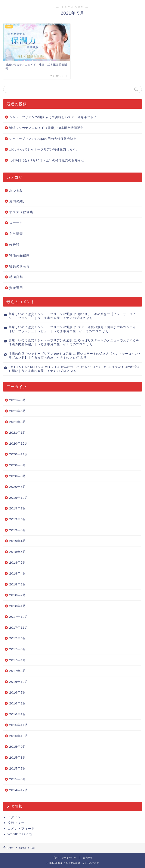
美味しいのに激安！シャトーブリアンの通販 (41, 314)
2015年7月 (18, 768)
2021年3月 (18, 422)
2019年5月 (18, 530)
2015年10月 (19, 736)
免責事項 (88, 858)
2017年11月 (19, 628)
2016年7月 (18, 692)
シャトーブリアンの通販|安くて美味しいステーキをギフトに (53, 117)
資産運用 (16, 288)
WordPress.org (20, 834)
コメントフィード (21, 829)
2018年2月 (18, 595)
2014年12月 (19, 790)
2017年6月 (18, 638)
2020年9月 (18, 465)
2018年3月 (18, 584)
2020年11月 (19, 454)
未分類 (14, 245)
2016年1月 (18, 714)
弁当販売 (16, 234)
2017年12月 (19, 617)
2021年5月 (18, 411)
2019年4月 (18, 541)
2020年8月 (18, 476)
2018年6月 (18, 552)
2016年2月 (18, 703)
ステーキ (16, 223)
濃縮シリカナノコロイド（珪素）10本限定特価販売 (46, 128)
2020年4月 (18, 487)
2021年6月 (18, 400)
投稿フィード (18, 823)
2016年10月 (19, 682)
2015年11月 (19, 725)
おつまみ (16, 190)
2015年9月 (18, 747)
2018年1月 (18, 606)
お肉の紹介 (18, 201)
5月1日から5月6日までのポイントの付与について (44, 367)
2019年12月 (19, 498)
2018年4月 (18, 573)
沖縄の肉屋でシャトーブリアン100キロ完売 (40, 354)
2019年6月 (18, 519)
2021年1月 (18, 433)
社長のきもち (19, 266)
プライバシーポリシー (64, 858)
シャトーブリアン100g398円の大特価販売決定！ (44, 139)
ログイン (14, 817)
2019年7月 (18, 508)
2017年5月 (18, 649)
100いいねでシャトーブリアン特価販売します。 (44, 150)
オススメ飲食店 (21, 212)
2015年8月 (18, 757)
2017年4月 (18, 660)
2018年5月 (18, 562)
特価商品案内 (19, 255)
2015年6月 (18, 779)
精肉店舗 (16, 277)
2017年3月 (18, 671)
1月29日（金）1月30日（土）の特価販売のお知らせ (47, 160)
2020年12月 (19, 443)
